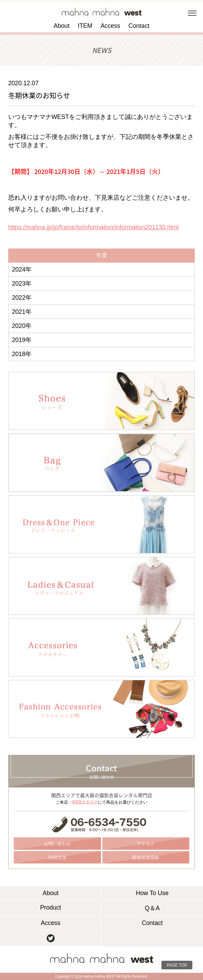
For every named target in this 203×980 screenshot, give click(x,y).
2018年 (22, 354)
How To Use (152, 893)
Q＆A (152, 908)
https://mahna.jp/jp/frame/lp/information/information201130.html (93, 227)
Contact (139, 26)
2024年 (22, 269)
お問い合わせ (57, 844)
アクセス (146, 844)
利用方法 (57, 857)
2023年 (22, 284)
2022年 (22, 298)
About (61, 26)
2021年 (22, 312)
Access (110, 26)
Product (51, 907)
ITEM (85, 26)
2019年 (22, 340)
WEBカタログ (85, 802)
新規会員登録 (146, 857)
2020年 (22, 326)
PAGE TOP (177, 965)
